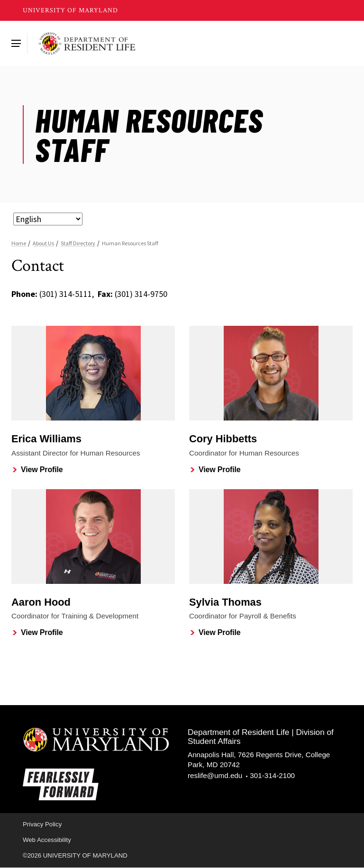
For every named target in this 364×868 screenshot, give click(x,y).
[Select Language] (48, 219)
